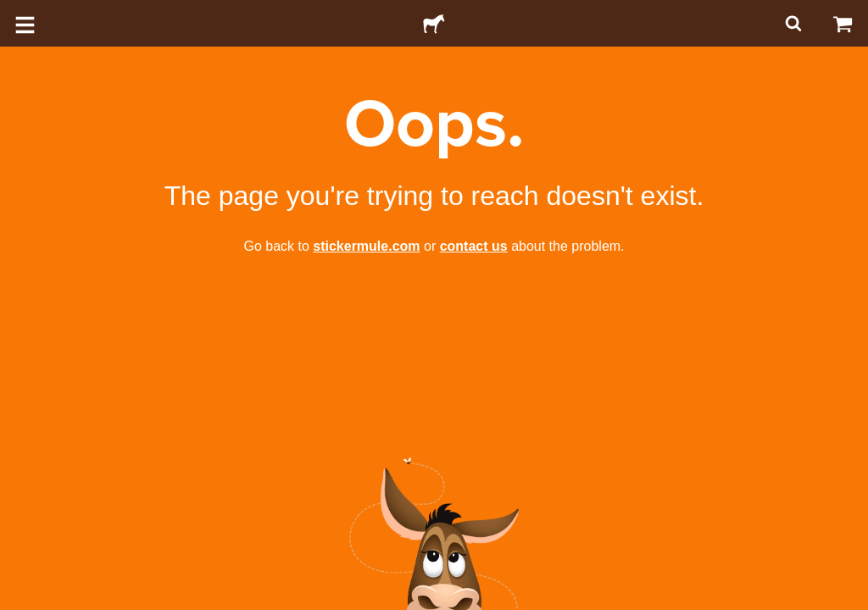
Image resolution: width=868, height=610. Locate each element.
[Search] (792, 23)
